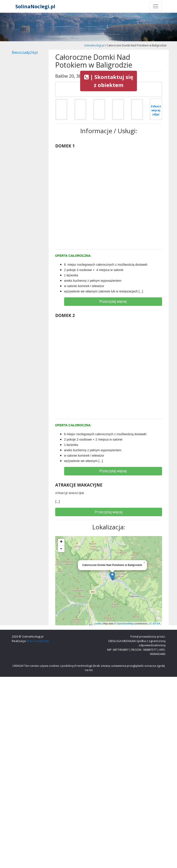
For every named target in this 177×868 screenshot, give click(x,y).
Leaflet (97, 624)
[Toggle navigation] (156, 6)
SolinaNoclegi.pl (35, 6)
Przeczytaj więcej (113, 301)
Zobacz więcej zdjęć (156, 110)
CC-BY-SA (155, 624)
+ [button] (61, 542)
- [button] (61, 549)
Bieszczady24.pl (25, 52)
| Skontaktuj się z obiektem (109, 81)
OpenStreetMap (125, 624)
